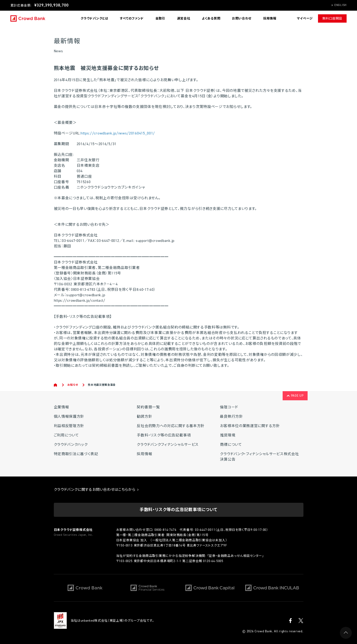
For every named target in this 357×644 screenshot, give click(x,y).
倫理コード (229, 407)
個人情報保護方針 (69, 417)
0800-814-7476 (165, 530)
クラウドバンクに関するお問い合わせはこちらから (96, 490)
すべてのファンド (132, 18)
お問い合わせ (242, 18)
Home (56, 385)
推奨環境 (228, 435)
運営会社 (184, 18)
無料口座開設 (332, 18)
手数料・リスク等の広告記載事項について (178, 510)
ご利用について (66, 435)
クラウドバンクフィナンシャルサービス (168, 445)
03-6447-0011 (205, 530)
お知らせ (73, 385)
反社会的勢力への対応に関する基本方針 (171, 426)
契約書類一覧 (148, 407)
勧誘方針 (144, 417)
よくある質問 (211, 18)
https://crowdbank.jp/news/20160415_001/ (118, 133)
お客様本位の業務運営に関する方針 (250, 426)
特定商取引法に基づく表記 (76, 454)
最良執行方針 (231, 417)
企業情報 (61, 407)
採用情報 (270, 18)
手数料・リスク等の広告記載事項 (164, 435)
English (340, 5)
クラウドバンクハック (71, 445)
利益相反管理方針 (69, 426)
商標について (231, 445)
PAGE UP (295, 396)
